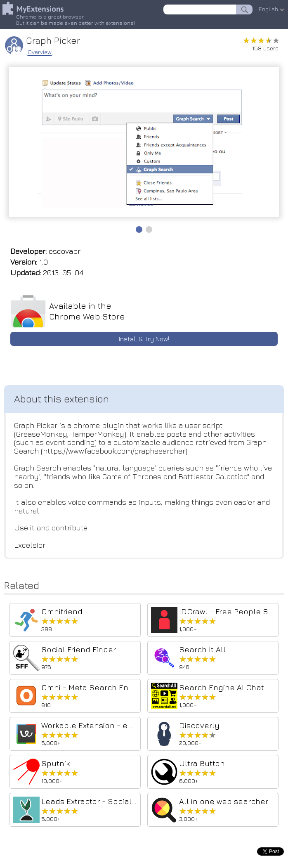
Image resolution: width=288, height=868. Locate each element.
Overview (40, 52)
